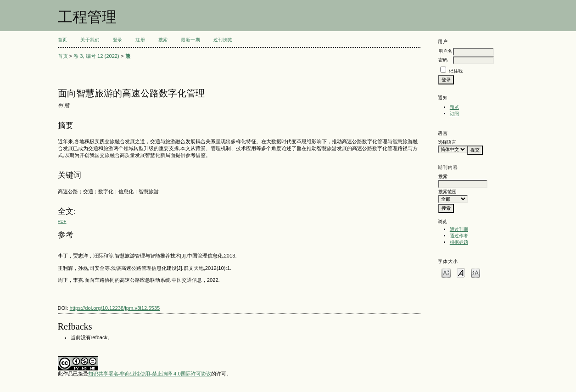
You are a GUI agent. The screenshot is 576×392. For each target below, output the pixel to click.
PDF (62, 221)
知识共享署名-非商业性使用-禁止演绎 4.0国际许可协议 (150, 374)
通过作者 (459, 236)
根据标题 (459, 242)
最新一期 (190, 40)
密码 (443, 60)
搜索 (163, 40)
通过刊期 (459, 229)
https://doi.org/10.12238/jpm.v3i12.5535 (115, 308)
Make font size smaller (446, 272)
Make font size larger (475, 272)
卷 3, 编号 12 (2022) (96, 56)
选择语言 (447, 142)
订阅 (454, 114)
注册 (140, 40)
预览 (454, 107)
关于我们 (90, 40)
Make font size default (461, 272)
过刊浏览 (223, 40)
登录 (118, 40)
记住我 (456, 71)
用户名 (445, 51)
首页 (63, 40)
